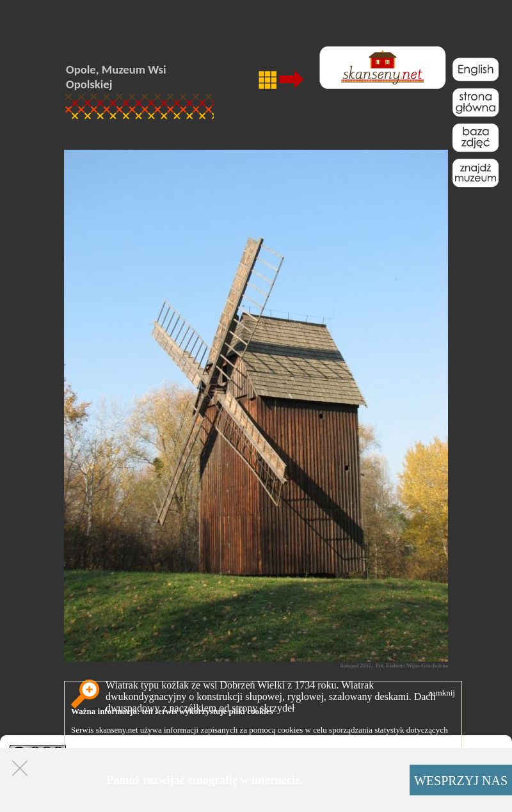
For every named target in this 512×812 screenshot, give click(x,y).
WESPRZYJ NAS (461, 781)
